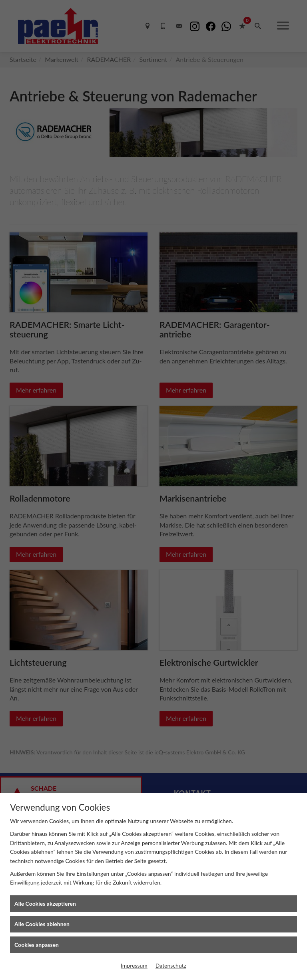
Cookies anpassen (37, 945)
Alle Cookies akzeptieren (45, 904)
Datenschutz (171, 965)
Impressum (134, 965)
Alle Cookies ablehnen (42, 924)
